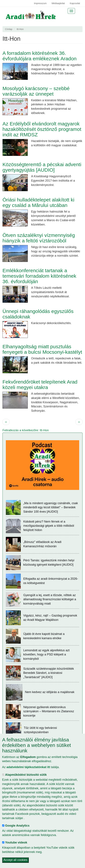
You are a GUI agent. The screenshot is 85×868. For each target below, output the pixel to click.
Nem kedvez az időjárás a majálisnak (50, 692)
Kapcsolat (75, 3)
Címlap (9, 29)
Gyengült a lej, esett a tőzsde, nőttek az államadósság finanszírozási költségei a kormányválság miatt (50, 599)
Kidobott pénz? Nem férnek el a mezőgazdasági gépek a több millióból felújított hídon (49, 526)
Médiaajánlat (58, 3)
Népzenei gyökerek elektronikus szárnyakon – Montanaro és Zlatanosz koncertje (49, 711)
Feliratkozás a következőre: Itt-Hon (26, 430)
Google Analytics (17, 826)
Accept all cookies (15, 860)
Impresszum (40, 3)
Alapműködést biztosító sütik (26, 775)
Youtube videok (16, 842)
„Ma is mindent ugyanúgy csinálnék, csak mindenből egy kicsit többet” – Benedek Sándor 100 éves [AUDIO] (51, 507)
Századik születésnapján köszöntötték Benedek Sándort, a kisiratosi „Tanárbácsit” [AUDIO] (49, 673)
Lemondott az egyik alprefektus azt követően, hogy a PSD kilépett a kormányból (46, 655)
